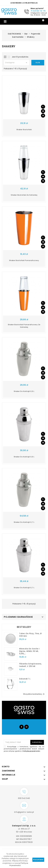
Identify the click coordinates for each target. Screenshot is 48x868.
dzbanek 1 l (25, 679)
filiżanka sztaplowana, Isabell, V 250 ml (30, 665)
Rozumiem (38, 860)
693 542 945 (24, 798)
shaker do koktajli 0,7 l (24, 522)
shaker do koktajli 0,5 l (24, 391)
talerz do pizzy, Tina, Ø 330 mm (30, 635)
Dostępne (17, 63)
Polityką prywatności (31, 751)
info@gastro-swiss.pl (39, 13)
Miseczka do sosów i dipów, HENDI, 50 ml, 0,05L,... (29, 651)
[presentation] (25, 758)
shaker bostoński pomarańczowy (24, 260)
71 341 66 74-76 (38, 11)
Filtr (38, 63)
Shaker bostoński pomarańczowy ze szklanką (24, 326)
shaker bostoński (24, 130)
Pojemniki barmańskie (18, 617)
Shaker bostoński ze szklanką (24, 195)
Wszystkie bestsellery (34, 694)
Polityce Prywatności (19, 864)
